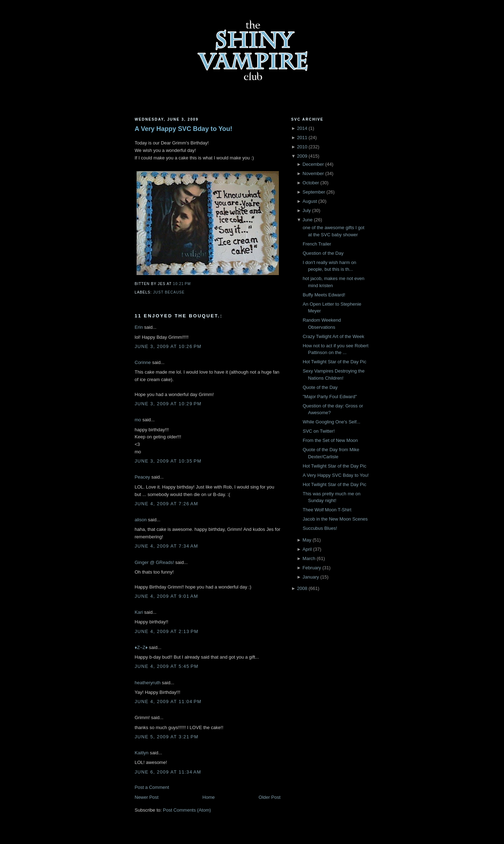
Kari (139, 612)
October (311, 183)
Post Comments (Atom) (187, 810)
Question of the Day (323, 253)
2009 (302, 156)
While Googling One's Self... (331, 422)
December (313, 164)
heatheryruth (148, 683)
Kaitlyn (142, 753)
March (309, 558)
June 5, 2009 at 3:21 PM (167, 737)
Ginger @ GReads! (155, 562)
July (307, 210)
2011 (302, 138)
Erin (139, 327)
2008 (302, 588)
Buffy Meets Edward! (324, 295)
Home (209, 797)
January (311, 577)
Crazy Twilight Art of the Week (333, 336)
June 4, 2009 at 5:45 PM (167, 666)
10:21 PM (182, 284)
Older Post (269, 797)
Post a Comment (152, 787)
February (312, 568)
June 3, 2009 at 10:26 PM (168, 346)
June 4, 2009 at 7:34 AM (167, 546)
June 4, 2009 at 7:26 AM (167, 504)
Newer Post (147, 797)
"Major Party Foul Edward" (330, 397)
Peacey (142, 477)
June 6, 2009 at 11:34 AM (168, 772)
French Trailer (317, 244)
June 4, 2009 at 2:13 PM (167, 631)
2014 (302, 128)
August (310, 201)
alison (141, 520)
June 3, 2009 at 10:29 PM (168, 404)
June (308, 220)
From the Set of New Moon (330, 440)
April (307, 549)
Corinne (143, 362)
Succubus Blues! (320, 528)
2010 (302, 147)
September (314, 192)
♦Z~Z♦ (141, 647)
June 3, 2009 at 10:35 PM (168, 461)
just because (169, 292)
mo (138, 420)
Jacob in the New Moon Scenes (335, 519)
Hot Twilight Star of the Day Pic (335, 362)
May (307, 540)
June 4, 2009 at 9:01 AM (167, 596)
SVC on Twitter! (319, 431)
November (313, 173)
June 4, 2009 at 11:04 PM (168, 701)
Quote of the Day (320, 387)
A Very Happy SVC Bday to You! (184, 129)
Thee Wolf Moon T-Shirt (327, 510)
